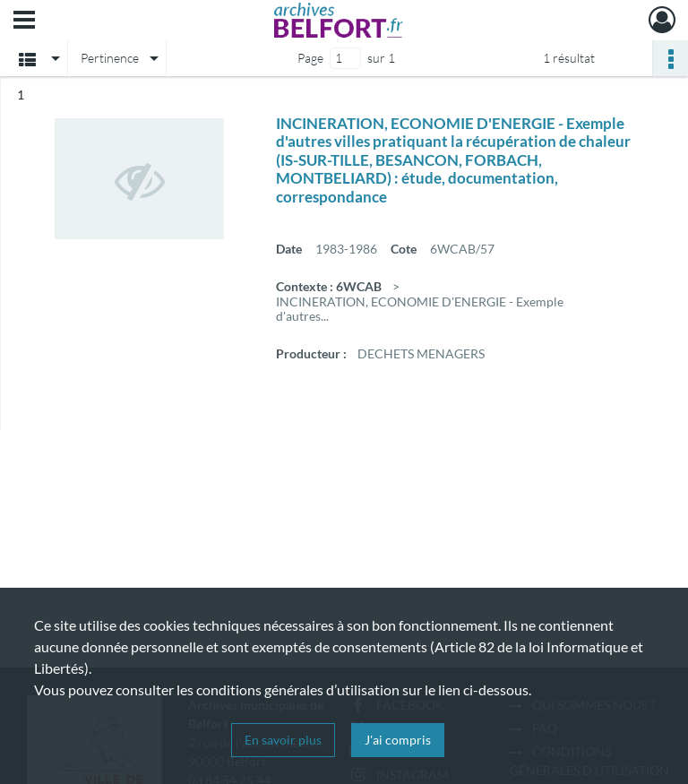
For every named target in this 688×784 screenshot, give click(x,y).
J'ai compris (398, 740)
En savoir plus (283, 740)
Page (310, 58)
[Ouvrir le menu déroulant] (24, 22)
